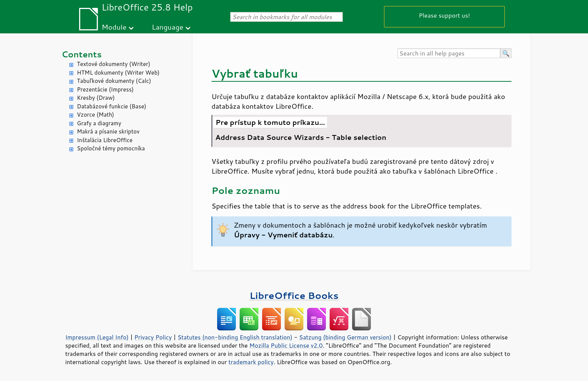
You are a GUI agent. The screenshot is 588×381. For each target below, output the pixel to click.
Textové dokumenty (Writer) (114, 64)
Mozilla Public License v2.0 (286, 345)
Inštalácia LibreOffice (105, 140)
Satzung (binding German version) (346, 337)
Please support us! (445, 15)
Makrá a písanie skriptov (108, 131)
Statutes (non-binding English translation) (235, 337)
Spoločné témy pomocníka (111, 148)
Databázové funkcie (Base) (112, 106)
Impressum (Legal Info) (97, 337)
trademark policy (251, 362)
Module (114, 27)
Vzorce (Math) (95, 115)
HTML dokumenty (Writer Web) (118, 73)
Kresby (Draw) (96, 98)
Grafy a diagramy (99, 123)
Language (168, 27)
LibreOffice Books (294, 295)
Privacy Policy (153, 337)
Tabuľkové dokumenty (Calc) (114, 81)
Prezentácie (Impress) (105, 89)
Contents (82, 54)
